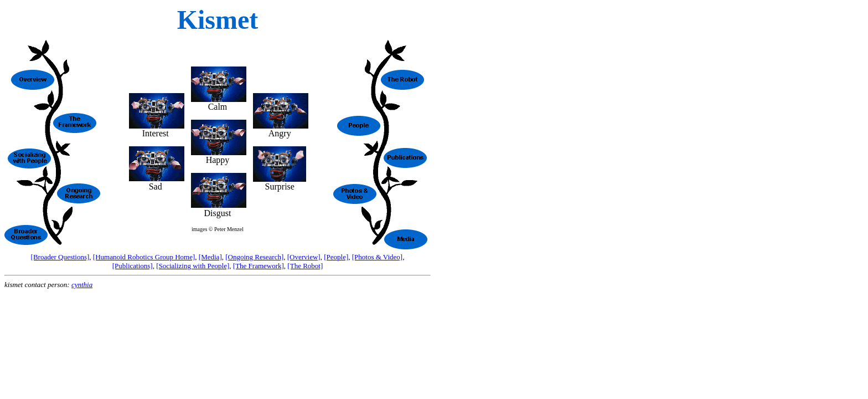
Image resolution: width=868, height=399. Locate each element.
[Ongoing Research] (254, 257)
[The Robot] (305, 266)
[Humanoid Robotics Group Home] (144, 257)
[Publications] (133, 266)
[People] (336, 257)
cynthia (82, 285)
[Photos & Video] (377, 257)
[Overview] (304, 257)
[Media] (210, 257)
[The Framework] (259, 266)
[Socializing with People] (193, 266)
